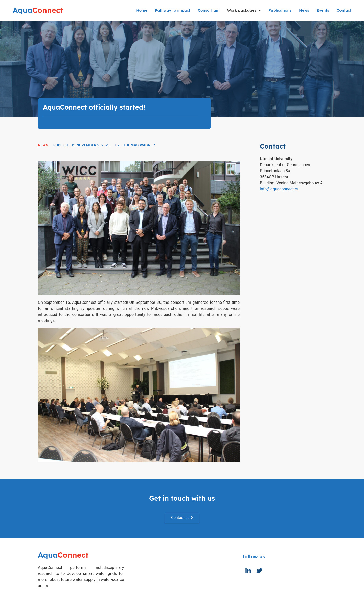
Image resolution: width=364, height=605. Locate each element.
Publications (280, 10)
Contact (344, 10)
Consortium (209, 10)
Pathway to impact (173, 10)
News (304, 10)
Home (142, 10)
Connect (38, 10)
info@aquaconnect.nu (280, 189)
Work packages (244, 10)
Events (323, 10)
